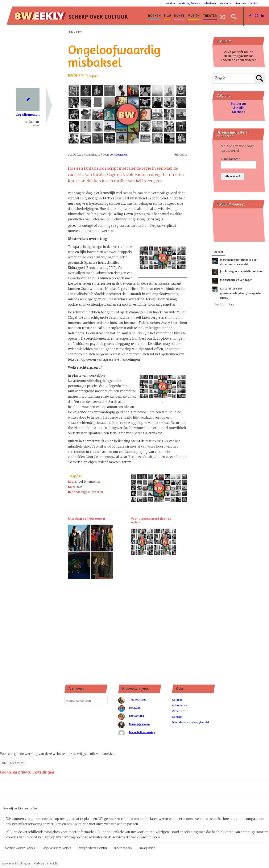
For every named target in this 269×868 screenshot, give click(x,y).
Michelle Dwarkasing (142, 732)
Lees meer (17, 763)
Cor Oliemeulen (28, 115)
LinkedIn (239, 108)
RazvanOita (136, 716)
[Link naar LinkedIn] (263, 16)
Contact (254, 3)
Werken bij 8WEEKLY (189, 3)
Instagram (239, 104)
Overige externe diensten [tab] (92, 848)
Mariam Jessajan (139, 724)
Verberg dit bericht (46, 863)
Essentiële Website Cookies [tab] (19, 848)
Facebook (239, 112)
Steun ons (240, 3)
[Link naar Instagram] (256, 16)
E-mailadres (231, 159)
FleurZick (135, 708)
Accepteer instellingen (16, 863)
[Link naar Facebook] (250, 16)
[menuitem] (154, 16)
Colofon (170, 3)
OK (4, 763)
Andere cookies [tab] (123, 848)
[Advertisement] (128, 622)
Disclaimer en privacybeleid (190, 722)
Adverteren (210, 3)
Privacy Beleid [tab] (147, 848)
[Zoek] (234, 17)
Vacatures (225, 3)
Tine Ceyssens (138, 699)
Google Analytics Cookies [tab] (56, 848)
